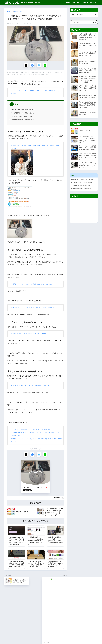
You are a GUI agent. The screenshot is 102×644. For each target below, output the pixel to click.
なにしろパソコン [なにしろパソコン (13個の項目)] (19, 610)
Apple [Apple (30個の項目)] (18, 601)
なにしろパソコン (43, 612)
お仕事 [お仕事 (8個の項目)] (6, 610)
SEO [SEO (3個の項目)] (10, 604)
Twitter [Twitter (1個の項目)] (21, 604)
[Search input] (82, 22)
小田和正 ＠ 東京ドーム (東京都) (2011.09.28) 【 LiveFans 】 (31, 334)
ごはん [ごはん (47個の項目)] (11, 610)
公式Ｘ (79, 3)
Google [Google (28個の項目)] (23, 601)
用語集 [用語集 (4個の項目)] (11, 625)
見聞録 (68, 3)
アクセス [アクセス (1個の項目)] (27, 610)
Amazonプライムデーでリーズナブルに (23, 110)
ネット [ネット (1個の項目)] (18, 616)
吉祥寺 (92, 3)
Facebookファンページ (45, 616)
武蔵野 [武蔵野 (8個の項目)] (6, 625)
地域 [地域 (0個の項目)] (21, 619)
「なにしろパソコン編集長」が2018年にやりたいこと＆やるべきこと (33, 430)
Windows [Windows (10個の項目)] (27, 604)
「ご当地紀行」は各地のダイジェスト (22, 116)
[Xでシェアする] (25, 65)
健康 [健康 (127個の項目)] (12, 619)
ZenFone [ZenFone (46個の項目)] (21, 607)
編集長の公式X (43, 614)
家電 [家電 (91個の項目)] (29, 619)
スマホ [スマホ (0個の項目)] (6, 616)
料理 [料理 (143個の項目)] (11, 622)
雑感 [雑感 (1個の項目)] (6, 628)
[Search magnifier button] (96, 22)
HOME (51, 637)
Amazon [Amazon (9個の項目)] (7, 601)
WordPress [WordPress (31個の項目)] (7, 607)
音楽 (62, 498)
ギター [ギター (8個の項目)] (6, 613)
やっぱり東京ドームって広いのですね (22, 113)
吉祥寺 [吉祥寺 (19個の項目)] (17, 619)
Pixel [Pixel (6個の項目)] (6, 604)
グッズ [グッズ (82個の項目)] (11, 613)
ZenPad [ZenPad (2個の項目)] (27, 607)
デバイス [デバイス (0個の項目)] (12, 616)
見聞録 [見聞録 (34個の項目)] (21, 625)
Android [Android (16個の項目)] (13, 601)
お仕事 (73, 3)
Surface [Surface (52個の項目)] (15, 604)
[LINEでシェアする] (45, 65)
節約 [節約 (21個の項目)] (16, 625)
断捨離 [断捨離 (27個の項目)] (16, 622)
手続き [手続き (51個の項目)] (6, 622)
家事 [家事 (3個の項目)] (25, 619)
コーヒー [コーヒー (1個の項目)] (22, 613)
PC (96, 3)
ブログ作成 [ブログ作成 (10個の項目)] (24, 616)
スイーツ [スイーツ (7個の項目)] (28, 613)
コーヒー (85, 3)
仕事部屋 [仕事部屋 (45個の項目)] (7, 619)
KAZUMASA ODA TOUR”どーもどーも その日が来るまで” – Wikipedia (33, 308)
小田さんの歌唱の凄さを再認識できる (22, 120)
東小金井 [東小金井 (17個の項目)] (25, 622)
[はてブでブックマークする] (39, 65)
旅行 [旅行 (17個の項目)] (20, 622)
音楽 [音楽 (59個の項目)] (10, 628)
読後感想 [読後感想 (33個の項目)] (26, 625)
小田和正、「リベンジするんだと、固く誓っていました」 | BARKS (33, 284)
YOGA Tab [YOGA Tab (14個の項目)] (15, 607)
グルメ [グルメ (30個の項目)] (17, 613)
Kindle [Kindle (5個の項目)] (29, 601)
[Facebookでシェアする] (32, 65)
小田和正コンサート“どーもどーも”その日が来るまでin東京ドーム (32, 386)
